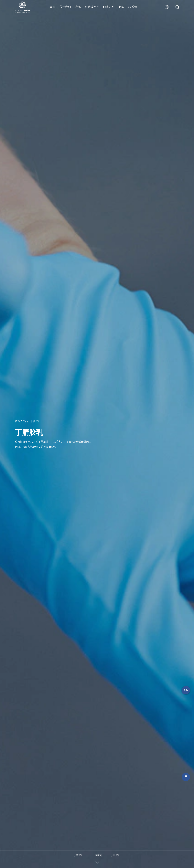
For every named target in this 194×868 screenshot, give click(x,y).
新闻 (121, 7)
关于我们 (65, 7)
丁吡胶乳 (116, 855)
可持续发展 (92, 7)
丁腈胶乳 (97, 855)
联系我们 (134, 7)
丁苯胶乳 (78, 855)
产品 (78, 7)
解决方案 (109, 7)
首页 (53, 7)
